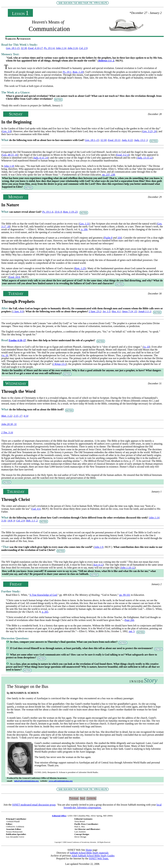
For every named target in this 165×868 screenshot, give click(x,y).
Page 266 (129, 620)
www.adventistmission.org (60, 781)
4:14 (26, 416)
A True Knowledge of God (43, 595)
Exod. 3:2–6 (123, 155)
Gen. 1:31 (84, 224)
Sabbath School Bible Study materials (89, 853)
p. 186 (84, 229)
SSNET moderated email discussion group (34, 805)
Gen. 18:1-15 (13, 48)
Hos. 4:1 (116, 311)
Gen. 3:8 (7, 131)
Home (89, 850)
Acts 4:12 (98, 565)
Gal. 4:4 (36, 509)
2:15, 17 (18, 416)
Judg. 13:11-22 (145, 158)
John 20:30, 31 (9, 424)
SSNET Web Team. (99, 858)
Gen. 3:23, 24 (149, 131)
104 (119, 238)
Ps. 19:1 (67, 72)
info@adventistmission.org (27, 781)
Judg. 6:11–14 (40, 158)
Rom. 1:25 (80, 268)
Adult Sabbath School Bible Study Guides (93, 856)
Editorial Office (59, 816)
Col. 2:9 (83, 48)
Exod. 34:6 (14, 277)
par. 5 (132, 631)
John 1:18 (9, 166)
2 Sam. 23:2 (95, 311)
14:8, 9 (11, 521)
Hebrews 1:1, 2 (106, 61)
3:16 (4, 521)
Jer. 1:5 (106, 311)
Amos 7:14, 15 (129, 311)
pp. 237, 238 (109, 175)
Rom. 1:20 (78, 72)
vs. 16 (5, 355)
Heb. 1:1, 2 (32, 521)
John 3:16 (73, 48)
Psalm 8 (108, 238)
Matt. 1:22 (7, 416)
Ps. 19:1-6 (49, 48)
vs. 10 (146, 347)
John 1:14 (61, 48)
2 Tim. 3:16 (7, 432)
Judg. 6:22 (127, 140)
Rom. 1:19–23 (70, 212)
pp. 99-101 (125, 595)
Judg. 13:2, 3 (141, 140)
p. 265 (45, 612)
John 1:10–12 (128, 568)
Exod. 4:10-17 (35, 48)
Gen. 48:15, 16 (10, 155)
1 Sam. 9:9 (18, 311)
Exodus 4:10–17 (17, 340)
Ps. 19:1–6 (48, 212)
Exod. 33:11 (114, 140)
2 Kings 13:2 (59, 364)
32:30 (24, 48)
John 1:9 (99, 547)
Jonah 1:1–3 (145, 311)
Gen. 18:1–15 (92, 140)
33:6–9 (58, 212)
